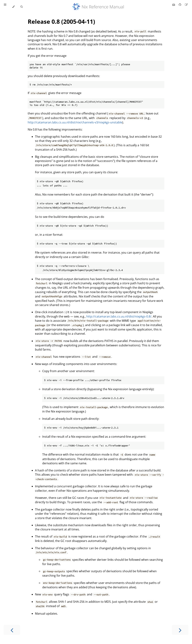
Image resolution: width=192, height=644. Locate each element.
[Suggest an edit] (186, 5)
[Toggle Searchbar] (21, 7)
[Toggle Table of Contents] (5, 7)
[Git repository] (180, 5)
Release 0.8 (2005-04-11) (61, 21)
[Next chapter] (180, 630)
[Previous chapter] (12, 630)
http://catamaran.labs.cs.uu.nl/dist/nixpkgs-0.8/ (119, 316)
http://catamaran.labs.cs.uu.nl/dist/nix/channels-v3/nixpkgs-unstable (75, 122)
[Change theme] (13, 7)
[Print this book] (174, 5)
